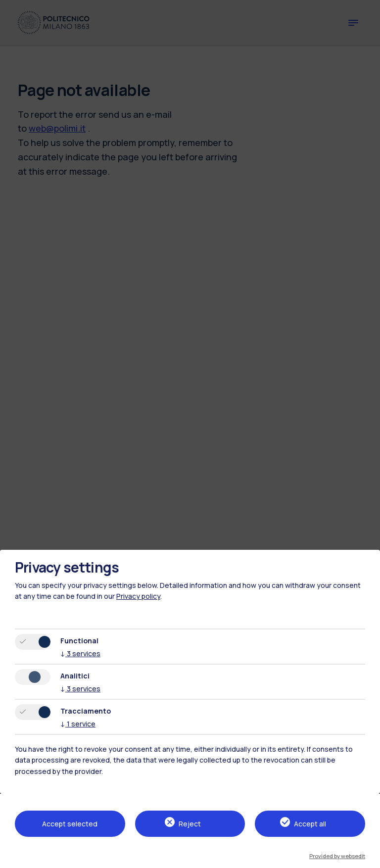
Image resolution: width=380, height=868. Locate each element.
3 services (80, 653)
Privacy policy (138, 596)
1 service (78, 724)
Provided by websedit (337, 856)
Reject (190, 824)
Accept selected (70, 824)
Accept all (310, 824)
